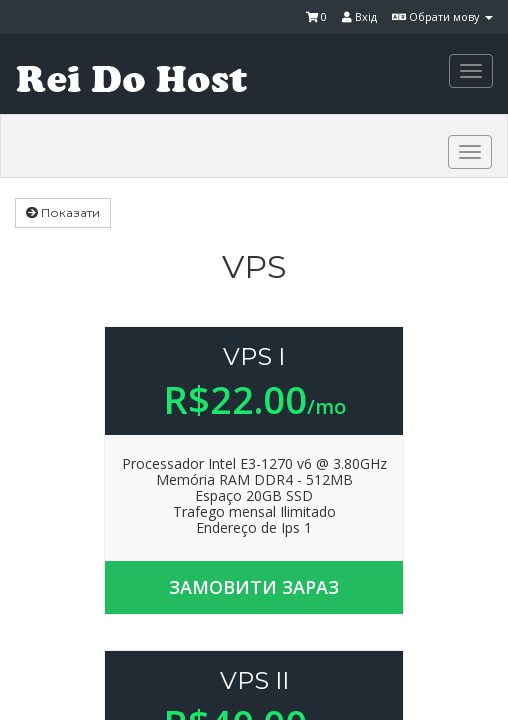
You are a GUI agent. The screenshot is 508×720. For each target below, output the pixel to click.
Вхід (359, 16)
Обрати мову (442, 16)
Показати (63, 212)
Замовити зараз (254, 587)
